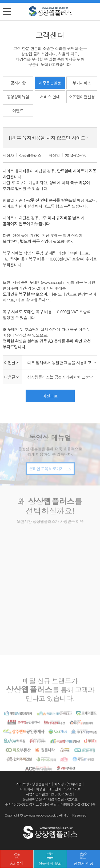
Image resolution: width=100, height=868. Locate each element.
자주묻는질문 (50, 83)
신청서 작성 (83, 859)
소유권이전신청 (82, 97)
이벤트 (18, 111)
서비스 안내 (50, 97)
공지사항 (18, 83)
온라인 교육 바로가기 (50, 476)
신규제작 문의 (50, 859)
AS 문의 (17, 859)
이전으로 (50, 396)
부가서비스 (82, 83)
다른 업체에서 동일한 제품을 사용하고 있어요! (62, 363)
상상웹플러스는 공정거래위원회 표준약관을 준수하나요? (62, 377)
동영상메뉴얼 (18, 97)
